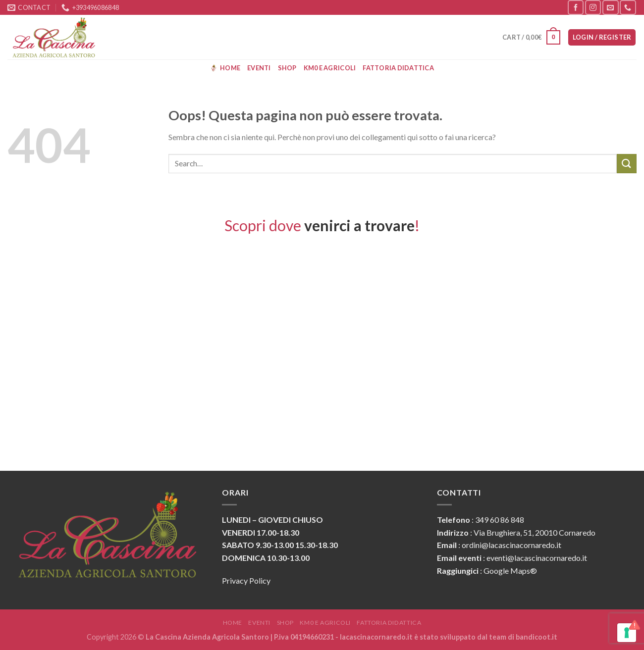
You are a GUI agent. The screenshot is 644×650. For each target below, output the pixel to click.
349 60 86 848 (500, 520)
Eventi (259, 68)
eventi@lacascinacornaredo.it (537, 558)
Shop (287, 68)
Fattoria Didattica (398, 68)
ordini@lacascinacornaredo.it (511, 545)
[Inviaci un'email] (610, 7)
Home (225, 68)
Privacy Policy (246, 580)
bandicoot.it (537, 637)
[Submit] (627, 164)
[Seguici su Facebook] (576, 7)
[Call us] (628, 7)
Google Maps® (510, 571)
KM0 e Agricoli (330, 68)
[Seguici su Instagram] (593, 7)
